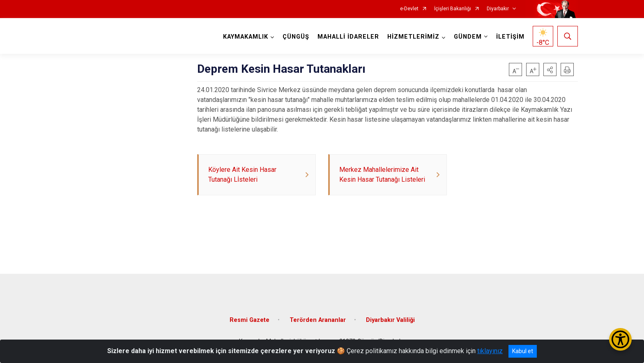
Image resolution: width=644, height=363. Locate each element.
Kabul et (523, 351)
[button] (550, 69)
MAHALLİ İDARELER (348, 37)
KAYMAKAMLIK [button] (246, 37)
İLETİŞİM (510, 37)
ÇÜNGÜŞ (296, 37)
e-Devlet (409, 9)
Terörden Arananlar (318, 320)
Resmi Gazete (250, 320)
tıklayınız (490, 351)
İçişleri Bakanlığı (453, 9)
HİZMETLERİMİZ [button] (413, 37)
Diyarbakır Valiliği (390, 320)
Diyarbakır (498, 9)
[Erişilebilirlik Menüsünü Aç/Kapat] (620, 339)
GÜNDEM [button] (468, 37)
